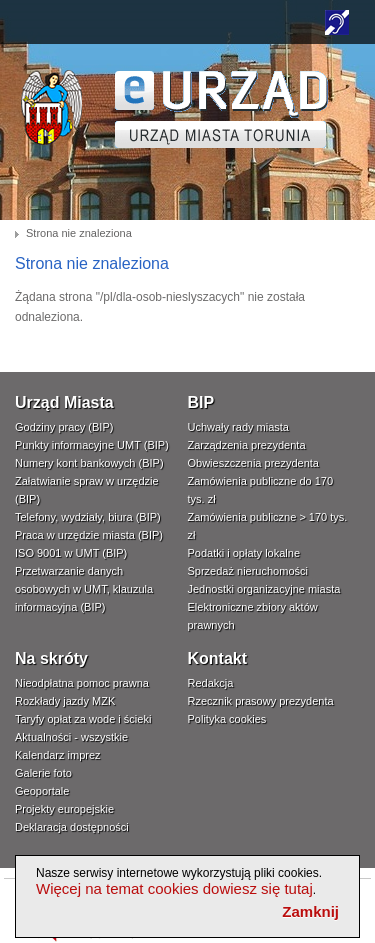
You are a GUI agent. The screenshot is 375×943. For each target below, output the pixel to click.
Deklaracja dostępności (72, 827)
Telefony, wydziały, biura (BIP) (88, 517)
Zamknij (310, 911)
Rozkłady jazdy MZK (65, 701)
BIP (201, 402)
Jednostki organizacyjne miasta (264, 589)
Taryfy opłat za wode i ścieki (83, 719)
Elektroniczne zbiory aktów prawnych (253, 616)
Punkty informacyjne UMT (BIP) (92, 445)
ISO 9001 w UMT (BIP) (71, 553)
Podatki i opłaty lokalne (244, 553)
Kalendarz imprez (58, 755)
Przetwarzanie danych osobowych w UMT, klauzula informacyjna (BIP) (84, 589)
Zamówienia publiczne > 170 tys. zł (268, 526)
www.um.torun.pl (51, 76)
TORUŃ (221, 109)
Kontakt (218, 658)
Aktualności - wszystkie (71, 737)
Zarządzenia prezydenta (247, 445)
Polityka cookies (227, 719)
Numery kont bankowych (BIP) (89, 463)
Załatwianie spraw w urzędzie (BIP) (87, 490)
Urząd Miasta (64, 402)
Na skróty (51, 658)
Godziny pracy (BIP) (64, 427)
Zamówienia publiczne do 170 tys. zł (261, 490)
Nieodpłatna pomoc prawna (82, 683)
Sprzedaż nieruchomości (248, 571)
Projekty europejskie (64, 809)
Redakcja (211, 683)
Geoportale (42, 791)
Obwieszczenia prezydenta (253, 463)
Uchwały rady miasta (238, 427)
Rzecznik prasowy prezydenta (261, 701)
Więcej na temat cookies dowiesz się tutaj (174, 888)
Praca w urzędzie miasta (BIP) (89, 535)
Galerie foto (43, 773)
